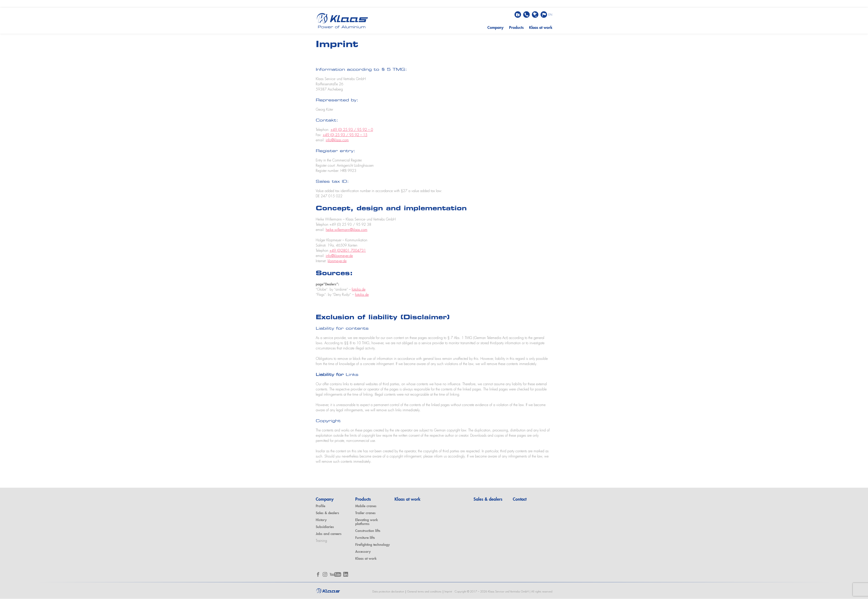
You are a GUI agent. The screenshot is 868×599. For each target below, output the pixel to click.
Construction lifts (368, 531)
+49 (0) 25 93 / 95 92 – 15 (345, 135)
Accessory (363, 552)
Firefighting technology (372, 545)
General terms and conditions (424, 592)
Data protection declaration (388, 592)
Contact (520, 500)
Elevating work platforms (367, 522)
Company (495, 28)
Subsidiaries (325, 527)
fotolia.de (359, 290)
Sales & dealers (327, 513)
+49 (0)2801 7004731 (348, 251)
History (321, 520)
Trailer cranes (365, 513)
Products (516, 28)
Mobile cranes (366, 507)
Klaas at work (541, 28)
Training (321, 541)
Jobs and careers (329, 534)
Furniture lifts (365, 538)
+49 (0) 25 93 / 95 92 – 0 (352, 130)
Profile (321, 507)
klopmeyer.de (337, 261)
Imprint (448, 592)
